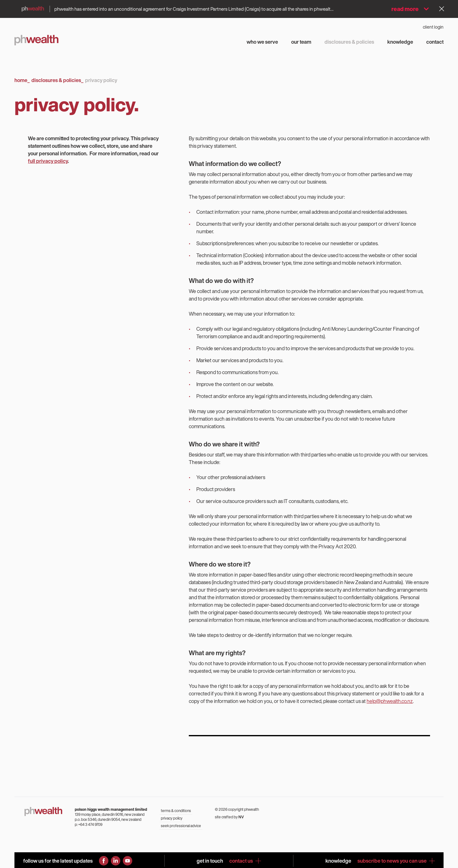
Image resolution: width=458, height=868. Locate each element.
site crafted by (229, 817)
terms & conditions (176, 811)
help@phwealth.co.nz (390, 701)
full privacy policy (48, 161)
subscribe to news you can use (396, 861)
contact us (245, 861)
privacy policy (172, 818)
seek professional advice (181, 826)
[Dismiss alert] (442, 9)
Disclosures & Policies (57, 80)
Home (22, 80)
